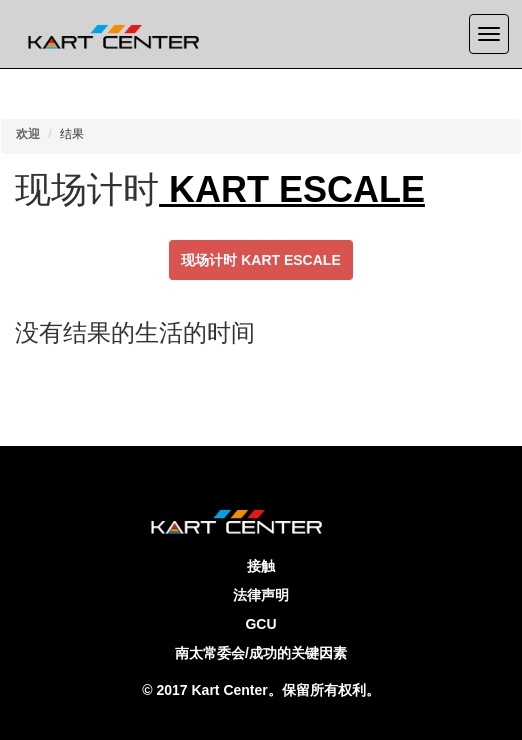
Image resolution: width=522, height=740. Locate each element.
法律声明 (261, 595)
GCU (260, 624)
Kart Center (230, 690)
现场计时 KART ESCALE (260, 260)
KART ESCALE (292, 189)
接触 (261, 566)
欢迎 (28, 134)
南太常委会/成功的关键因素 (261, 653)
